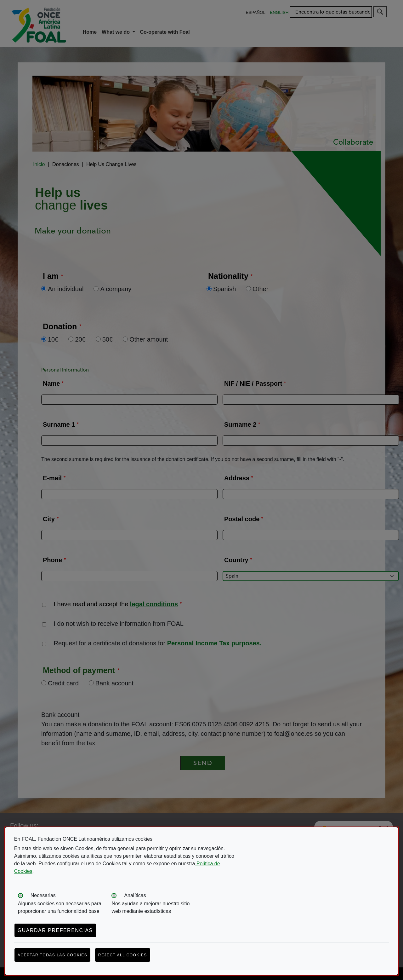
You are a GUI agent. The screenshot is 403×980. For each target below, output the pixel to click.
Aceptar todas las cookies (53, 955)
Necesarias (43, 895)
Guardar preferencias (55, 930)
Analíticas (135, 895)
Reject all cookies (123, 955)
